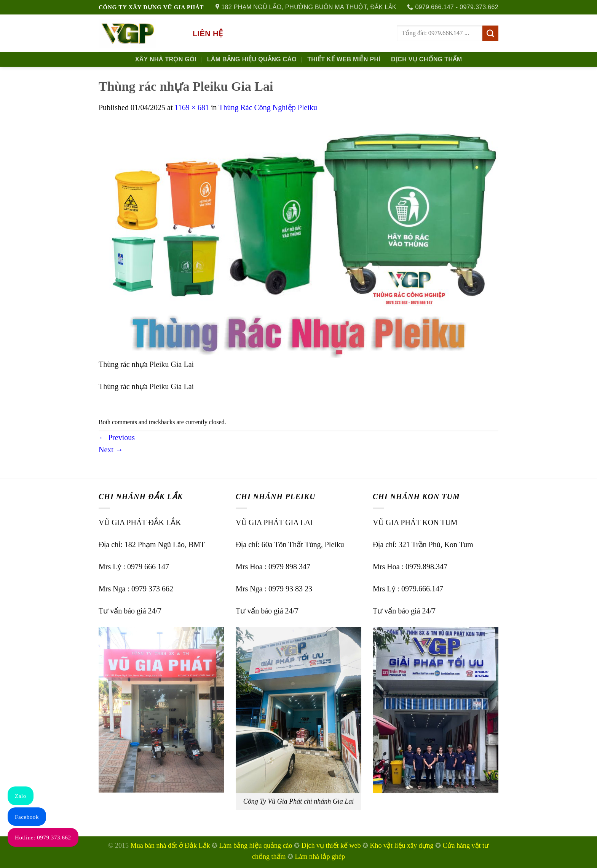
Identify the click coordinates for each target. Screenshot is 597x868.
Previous (117, 437)
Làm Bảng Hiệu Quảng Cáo (252, 59)
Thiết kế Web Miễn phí (344, 59)
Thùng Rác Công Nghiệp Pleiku (268, 107)
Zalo (21, 796)
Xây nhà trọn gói (166, 59)
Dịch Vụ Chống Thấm (426, 59)
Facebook (27, 817)
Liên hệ (208, 34)
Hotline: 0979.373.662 (43, 838)
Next (111, 450)
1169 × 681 (192, 107)
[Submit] (490, 34)
